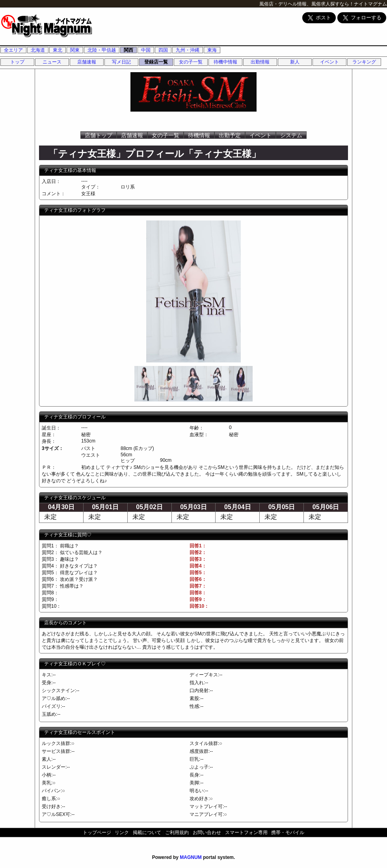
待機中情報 (225, 62)
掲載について (147, 833)
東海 (212, 50)
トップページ (97, 833)
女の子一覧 (191, 62)
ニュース (52, 62)
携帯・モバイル (288, 833)
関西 (128, 50)
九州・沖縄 (188, 50)
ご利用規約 (177, 833)
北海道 (38, 50)
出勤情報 (260, 62)
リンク (122, 833)
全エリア (13, 50)
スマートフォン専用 (246, 833)
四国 (163, 50)
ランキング (364, 62)
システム (291, 135)
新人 (295, 62)
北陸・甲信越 (102, 50)
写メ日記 (121, 62)
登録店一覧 (156, 62)
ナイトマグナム (370, 4)
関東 (75, 50)
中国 (146, 50)
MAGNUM (191, 857)
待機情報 (199, 135)
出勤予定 (230, 135)
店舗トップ (99, 135)
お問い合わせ (207, 833)
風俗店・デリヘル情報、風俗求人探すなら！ (307, 4)
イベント (329, 62)
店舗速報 (87, 62)
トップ (17, 62)
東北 (58, 50)
